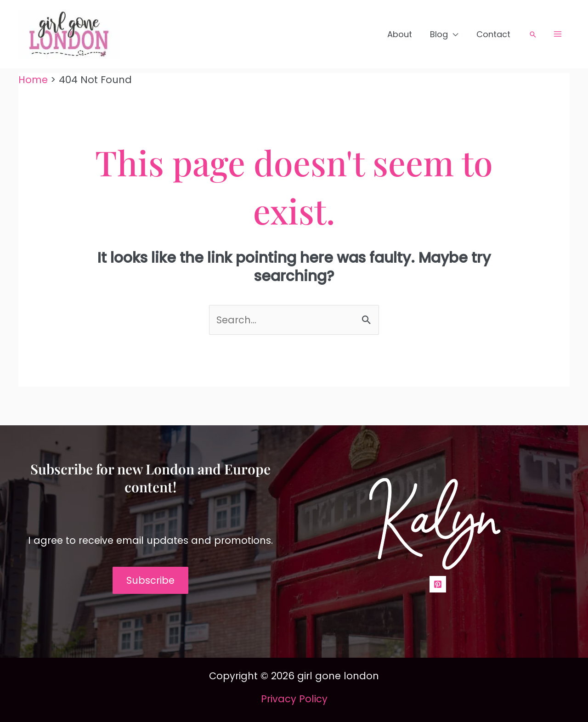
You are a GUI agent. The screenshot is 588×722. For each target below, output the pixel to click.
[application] (455, 34)
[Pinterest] (438, 584)
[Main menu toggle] (558, 34)
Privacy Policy (294, 699)
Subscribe (150, 580)
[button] (533, 34)
